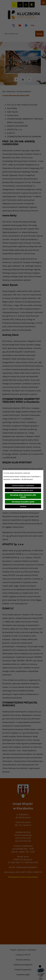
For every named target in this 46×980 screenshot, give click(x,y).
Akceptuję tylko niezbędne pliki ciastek (23, 496)
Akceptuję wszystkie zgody (23, 502)
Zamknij (23, 506)
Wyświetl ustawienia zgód (23, 490)
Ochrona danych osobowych (23, 486)
